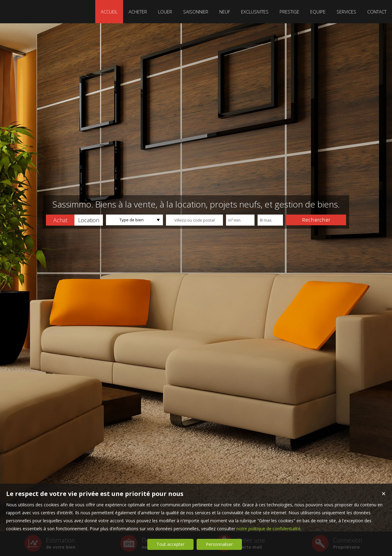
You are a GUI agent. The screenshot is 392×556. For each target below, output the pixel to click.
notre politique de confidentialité (268, 529)
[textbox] (194, 220)
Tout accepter (170, 544)
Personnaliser (219, 544)
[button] (60, 220)
